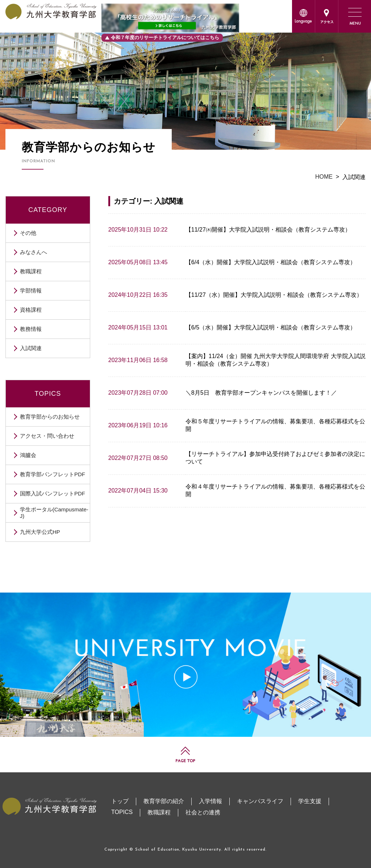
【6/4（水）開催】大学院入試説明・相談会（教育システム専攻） (271, 262)
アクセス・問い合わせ (47, 436)
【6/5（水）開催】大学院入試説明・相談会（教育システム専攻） (271, 327)
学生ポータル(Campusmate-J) (54, 513)
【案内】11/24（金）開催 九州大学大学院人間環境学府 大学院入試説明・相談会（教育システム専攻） (276, 360)
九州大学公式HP (40, 532)
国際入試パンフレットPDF (53, 493)
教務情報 (31, 329)
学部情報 (31, 290)
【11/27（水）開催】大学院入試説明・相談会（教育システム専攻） (274, 295)
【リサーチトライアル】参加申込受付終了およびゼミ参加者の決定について (275, 458)
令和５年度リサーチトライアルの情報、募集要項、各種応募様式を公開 (275, 425)
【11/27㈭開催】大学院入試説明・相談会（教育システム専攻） (268, 230)
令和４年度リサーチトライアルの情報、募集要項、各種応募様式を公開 (275, 490)
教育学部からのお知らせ (50, 417)
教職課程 (31, 271)
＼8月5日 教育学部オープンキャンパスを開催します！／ (261, 393)
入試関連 (31, 348)
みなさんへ (34, 252)
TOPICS (48, 394)
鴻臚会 (28, 455)
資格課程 (31, 310)
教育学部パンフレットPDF (53, 474)
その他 (28, 233)
